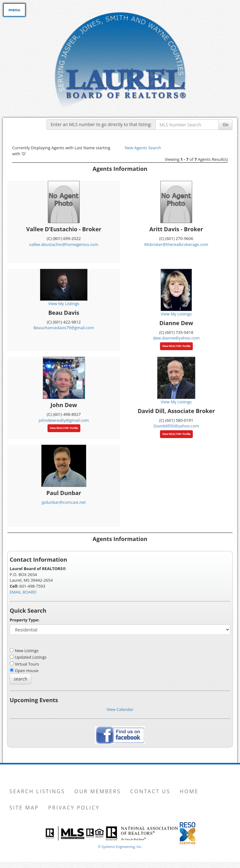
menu (14, 10)
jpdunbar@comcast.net (64, 502)
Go (225, 124)
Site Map (24, 808)
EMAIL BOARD (23, 592)
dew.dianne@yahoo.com (176, 338)
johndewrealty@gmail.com (64, 420)
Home (189, 791)
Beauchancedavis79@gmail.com (64, 328)
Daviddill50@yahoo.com (176, 426)
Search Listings (37, 791)
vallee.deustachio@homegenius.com (64, 244)
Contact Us (150, 791)
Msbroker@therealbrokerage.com (176, 244)
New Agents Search (143, 148)
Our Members (97, 791)
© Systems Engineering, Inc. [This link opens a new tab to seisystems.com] (120, 847)
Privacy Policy (74, 808)
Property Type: (25, 620)
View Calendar (120, 709)
